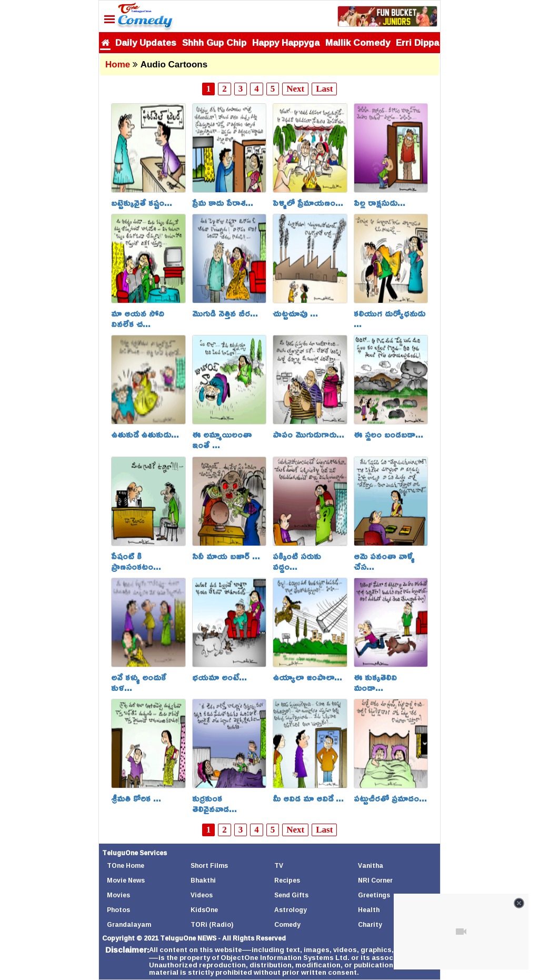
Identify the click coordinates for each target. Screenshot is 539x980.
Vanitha (371, 865)
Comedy (287, 924)
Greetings (374, 895)
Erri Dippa (417, 42)
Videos (202, 895)
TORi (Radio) (212, 924)
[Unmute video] (461, 932)
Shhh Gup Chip (214, 42)
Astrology (291, 910)
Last (324, 89)
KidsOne (204, 910)
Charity (370, 924)
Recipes (287, 880)
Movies (118, 895)
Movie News (126, 880)
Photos (118, 910)
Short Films (209, 865)
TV (279, 865)
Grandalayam (129, 924)
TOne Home (126, 865)
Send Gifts (291, 895)
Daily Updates (146, 42)
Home (118, 65)
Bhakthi (203, 880)
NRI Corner (375, 880)
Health (369, 910)
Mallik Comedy (358, 42)
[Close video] (519, 903)
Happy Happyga (286, 42)
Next (295, 89)
